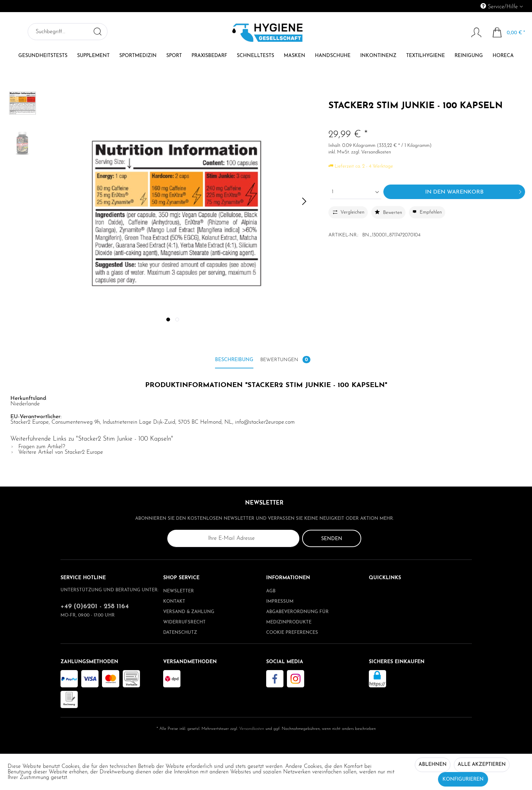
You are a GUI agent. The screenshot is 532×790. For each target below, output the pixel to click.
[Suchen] (97, 31)
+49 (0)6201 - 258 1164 (95, 607)
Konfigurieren (463, 779)
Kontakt (174, 601)
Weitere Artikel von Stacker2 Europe (57, 452)
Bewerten (388, 212)
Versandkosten (252, 729)
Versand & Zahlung (189, 612)
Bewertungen (285, 360)
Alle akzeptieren (482, 765)
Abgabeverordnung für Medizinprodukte (297, 617)
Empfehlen (427, 212)
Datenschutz (180, 633)
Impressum (280, 601)
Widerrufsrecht (184, 622)
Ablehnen (433, 765)
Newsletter (179, 591)
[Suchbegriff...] (68, 32)
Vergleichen (348, 212)
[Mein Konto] (473, 32)
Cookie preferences (292, 633)
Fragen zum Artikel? (38, 447)
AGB (271, 591)
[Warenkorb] (509, 32)
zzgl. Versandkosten (371, 152)
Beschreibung (234, 360)
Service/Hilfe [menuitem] (500, 6)
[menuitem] (470, 6)
